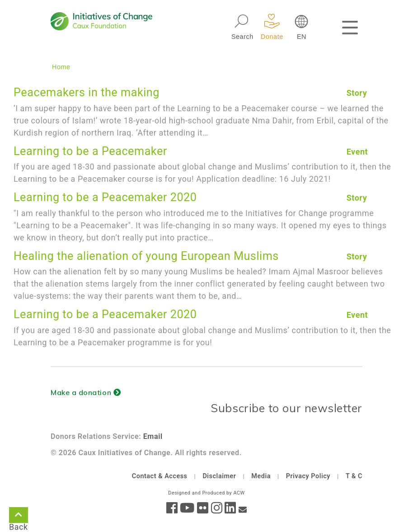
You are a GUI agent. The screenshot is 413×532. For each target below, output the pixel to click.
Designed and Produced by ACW (206, 493)
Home (61, 67)
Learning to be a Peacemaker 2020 (105, 197)
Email (153, 436)
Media (261, 476)
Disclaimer (219, 476)
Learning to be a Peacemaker (90, 151)
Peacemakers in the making (87, 92)
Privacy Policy (308, 476)
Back (19, 517)
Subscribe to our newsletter (286, 408)
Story (357, 93)
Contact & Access (160, 476)
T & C (354, 476)
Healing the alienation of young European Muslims (146, 256)
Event (357, 152)
